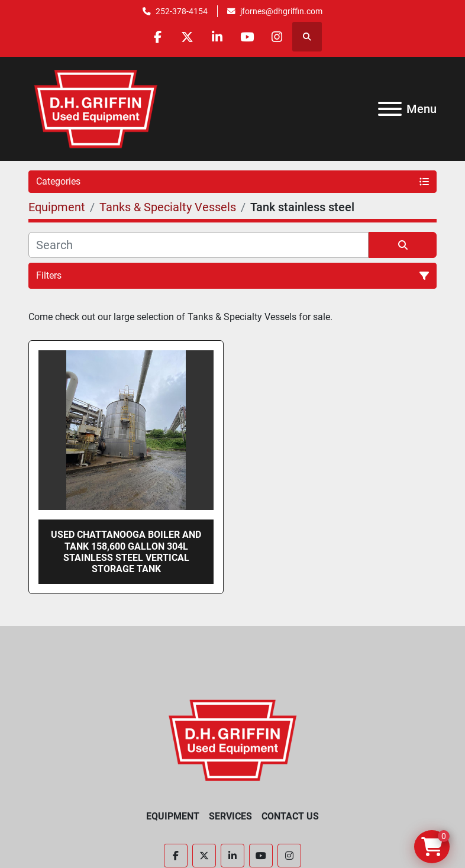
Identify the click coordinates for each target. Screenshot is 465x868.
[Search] (198, 245)
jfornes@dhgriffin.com (281, 11)
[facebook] (157, 37)
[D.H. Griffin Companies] (233, 739)
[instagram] (277, 37)
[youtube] (247, 37)
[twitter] (187, 37)
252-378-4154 (182, 11)
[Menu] (390, 109)
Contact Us (290, 816)
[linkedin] (217, 37)
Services (230, 816)
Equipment (173, 816)
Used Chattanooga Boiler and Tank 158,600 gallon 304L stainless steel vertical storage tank (126, 552)
